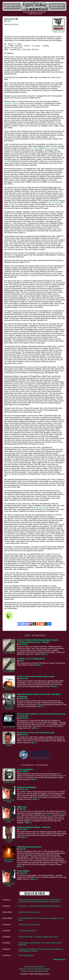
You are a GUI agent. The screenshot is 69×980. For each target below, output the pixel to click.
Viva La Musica (9, 654)
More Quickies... (60, 961)
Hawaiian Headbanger (27, 789)
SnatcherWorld (9, 784)
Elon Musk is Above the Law (29, 914)
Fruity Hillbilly (23, 873)
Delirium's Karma (53, 204)
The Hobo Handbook (26, 957)
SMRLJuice (22, 809)
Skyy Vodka (50, 150)
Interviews (46, 971)
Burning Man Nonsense (9, 862)
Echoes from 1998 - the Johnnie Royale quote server (38, 938)
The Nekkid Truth (9, 843)
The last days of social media (29, 926)
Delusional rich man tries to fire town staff (35, 734)
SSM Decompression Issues (29, 849)
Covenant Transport (12, 105)
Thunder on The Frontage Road (31, 660)
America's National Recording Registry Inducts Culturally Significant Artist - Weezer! (38, 643)
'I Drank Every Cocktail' (27, 932)
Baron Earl (24, 680)
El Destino (23, 646)
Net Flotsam (9, 691)
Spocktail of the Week (9, 803)
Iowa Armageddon (25, 771)
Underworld (13, 206)
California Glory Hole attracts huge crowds (36, 678)
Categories (41, 968)
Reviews (38, 971)
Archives (24, 973)
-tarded (9, 747)
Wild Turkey (34, 150)
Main (26, 968)
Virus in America (9, 728)
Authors (32, 968)
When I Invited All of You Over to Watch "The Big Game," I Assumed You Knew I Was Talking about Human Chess (40, 902)
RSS (46, 973)
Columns (30, 971)
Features (22, 971)
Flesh (9, 21)
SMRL (48, 817)
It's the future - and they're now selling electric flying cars (40, 908)
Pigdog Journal (59, 32)
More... (45, 656)
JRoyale (23, 811)
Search (32, 973)
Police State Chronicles (9, 710)
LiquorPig (23, 875)
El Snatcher (24, 773)
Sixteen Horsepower (41, 509)
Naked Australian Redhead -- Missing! (33, 829)
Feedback (39, 973)
